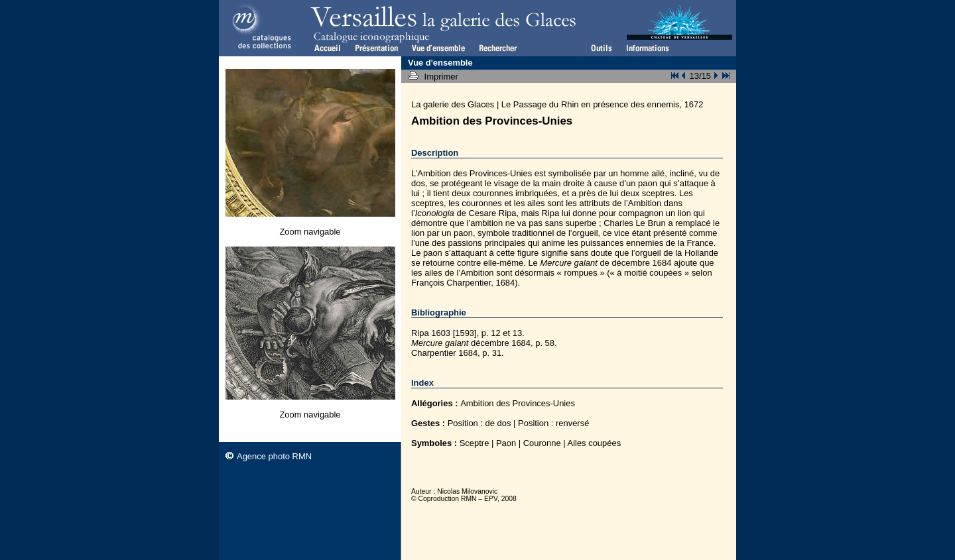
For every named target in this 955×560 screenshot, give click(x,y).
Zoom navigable (310, 232)
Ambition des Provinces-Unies (518, 403)
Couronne (542, 443)
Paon (506, 443)
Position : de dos (479, 423)
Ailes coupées (595, 443)
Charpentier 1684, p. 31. (458, 353)
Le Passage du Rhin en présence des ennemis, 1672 (603, 104)
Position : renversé (553, 423)
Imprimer (443, 77)
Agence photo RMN (274, 456)
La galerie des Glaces (453, 104)
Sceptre (475, 443)
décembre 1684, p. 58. (484, 343)
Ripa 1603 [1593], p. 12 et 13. (468, 333)
